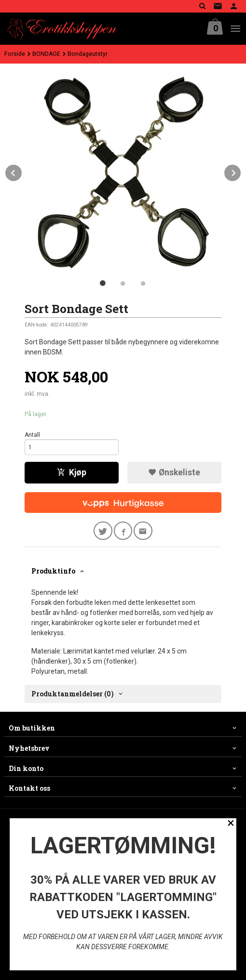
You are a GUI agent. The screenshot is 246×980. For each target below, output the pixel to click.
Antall (32, 435)
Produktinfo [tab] (53, 571)
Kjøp (72, 472)
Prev (22, 171)
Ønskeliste (174, 472)
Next (241, 171)
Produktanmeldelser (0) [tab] (73, 694)
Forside (15, 54)
